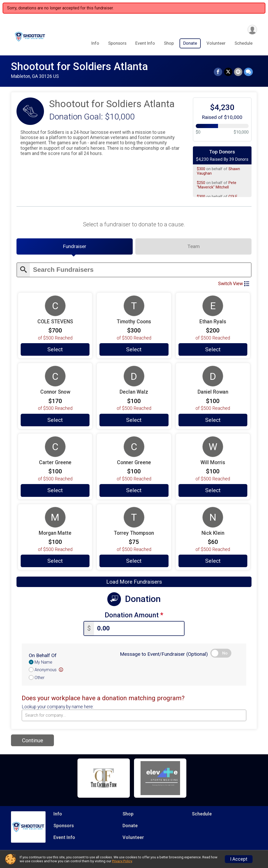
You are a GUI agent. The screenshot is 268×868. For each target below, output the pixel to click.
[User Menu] (252, 30)
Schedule (244, 43)
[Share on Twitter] (228, 72)
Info (95, 43)
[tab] (75, 246)
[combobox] (134, 715)
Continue (33, 740)
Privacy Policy (122, 861)
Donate (190, 43)
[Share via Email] (238, 72)
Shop (169, 43)
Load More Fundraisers (134, 582)
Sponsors (117, 43)
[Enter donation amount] (139, 628)
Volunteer (216, 43)
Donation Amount (134, 615)
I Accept (239, 859)
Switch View (234, 284)
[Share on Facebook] (218, 72)
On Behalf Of (43, 655)
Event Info (145, 43)
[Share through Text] (248, 72)
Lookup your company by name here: (58, 707)
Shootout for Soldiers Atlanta (79, 67)
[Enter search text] (140, 270)
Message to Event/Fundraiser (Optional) (164, 654)
